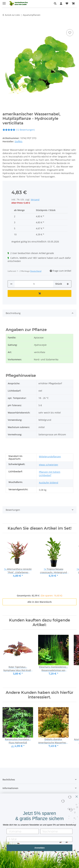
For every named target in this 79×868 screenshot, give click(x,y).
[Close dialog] (77, 796)
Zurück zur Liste (12, 15)
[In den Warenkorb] (5, 24)
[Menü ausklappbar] (4, 2)
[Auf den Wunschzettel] (70, 33)
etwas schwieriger (49, 465)
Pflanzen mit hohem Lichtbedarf (50, 474)
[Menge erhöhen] (68, 284)
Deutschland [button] (36, 271)
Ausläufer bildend (49, 483)
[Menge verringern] (11, 284)
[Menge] (34, 284)
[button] (56, 3)
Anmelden (39, 848)
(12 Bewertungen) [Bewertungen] (19, 130)
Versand (35, 200)
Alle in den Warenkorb (40, 602)
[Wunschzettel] (67, 3)
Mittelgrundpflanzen (50, 457)
